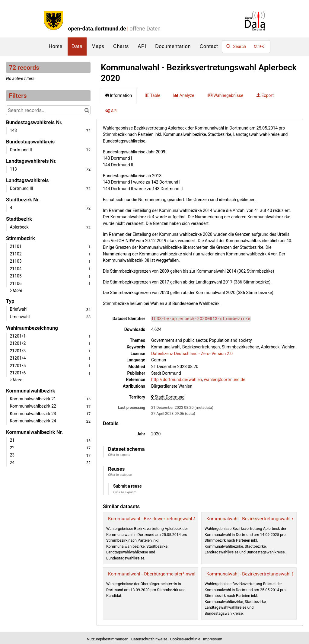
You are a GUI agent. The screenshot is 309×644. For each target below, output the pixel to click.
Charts (121, 46)
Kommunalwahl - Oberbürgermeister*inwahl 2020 (159, 574)
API (142, 46)
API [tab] (111, 111)
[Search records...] (48, 110)
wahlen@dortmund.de (225, 380)
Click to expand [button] (119, 455)
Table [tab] (153, 95)
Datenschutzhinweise (150, 639)
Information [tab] (119, 95)
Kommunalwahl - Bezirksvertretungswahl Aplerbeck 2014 (167, 519)
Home (56, 46)
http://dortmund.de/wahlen (177, 380)
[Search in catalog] (87, 110)
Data (77, 46)
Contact (209, 46)
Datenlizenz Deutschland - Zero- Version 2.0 (192, 354)
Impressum (213, 639)
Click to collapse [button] (120, 475)
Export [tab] (265, 95)
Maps (98, 46)
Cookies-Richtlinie (186, 639)
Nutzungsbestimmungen (109, 639)
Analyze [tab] (184, 95)
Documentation (173, 46)
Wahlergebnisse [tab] (226, 95)
